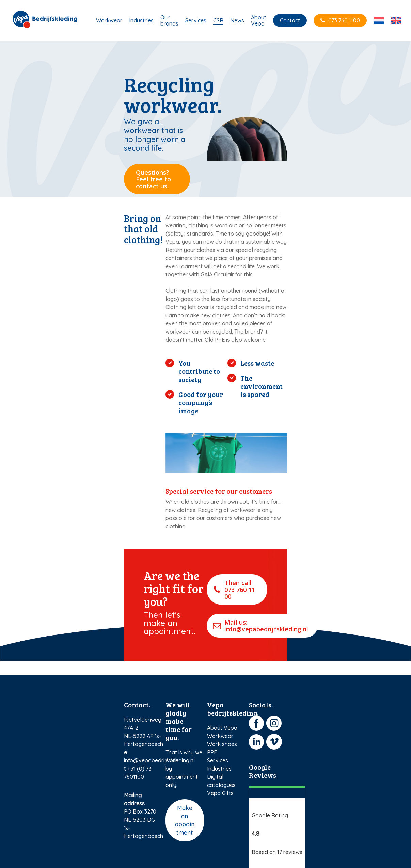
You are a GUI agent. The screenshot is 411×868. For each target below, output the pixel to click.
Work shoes (222, 744)
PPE (212, 752)
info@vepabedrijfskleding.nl (159, 760)
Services (218, 760)
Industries (219, 769)
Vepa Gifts (220, 793)
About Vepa (222, 728)
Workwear (220, 736)
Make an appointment (185, 820)
